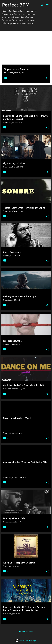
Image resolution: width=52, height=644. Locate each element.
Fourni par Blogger (26, 640)
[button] (46, 78)
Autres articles (26, 632)
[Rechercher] (42, 5)
